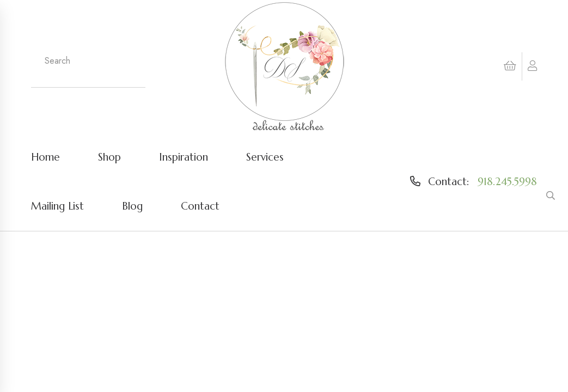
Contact (200, 206)
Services (265, 157)
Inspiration (184, 157)
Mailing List (57, 206)
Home (45, 157)
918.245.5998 (507, 181)
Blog (132, 206)
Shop (109, 157)
